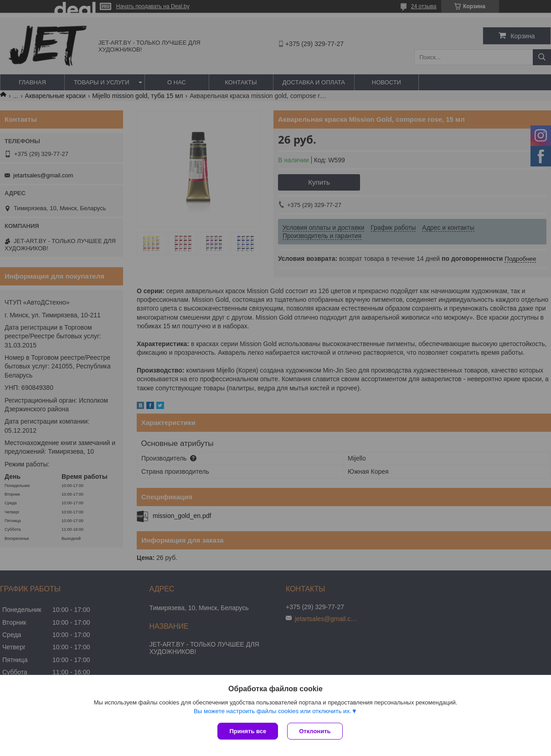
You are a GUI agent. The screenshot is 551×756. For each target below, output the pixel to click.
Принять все (248, 731)
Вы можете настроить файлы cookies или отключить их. (273, 711)
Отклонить (315, 731)
